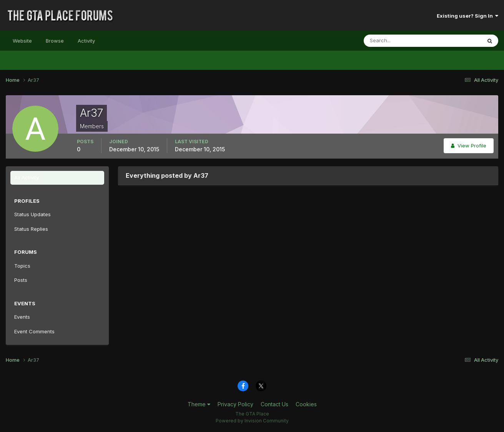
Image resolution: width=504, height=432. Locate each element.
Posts (21, 280)
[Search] (398, 41)
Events (22, 317)
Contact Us (274, 404)
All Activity (27, 177)
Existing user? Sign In (467, 16)
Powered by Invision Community (252, 421)
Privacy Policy (235, 404)
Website (22, 41)
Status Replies (31, 229)
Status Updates (32, 214)
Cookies (306, 404)
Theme (199, 404)
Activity (86, 41)
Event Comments (34, 331)
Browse (55, 41)
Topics (22, 266)
